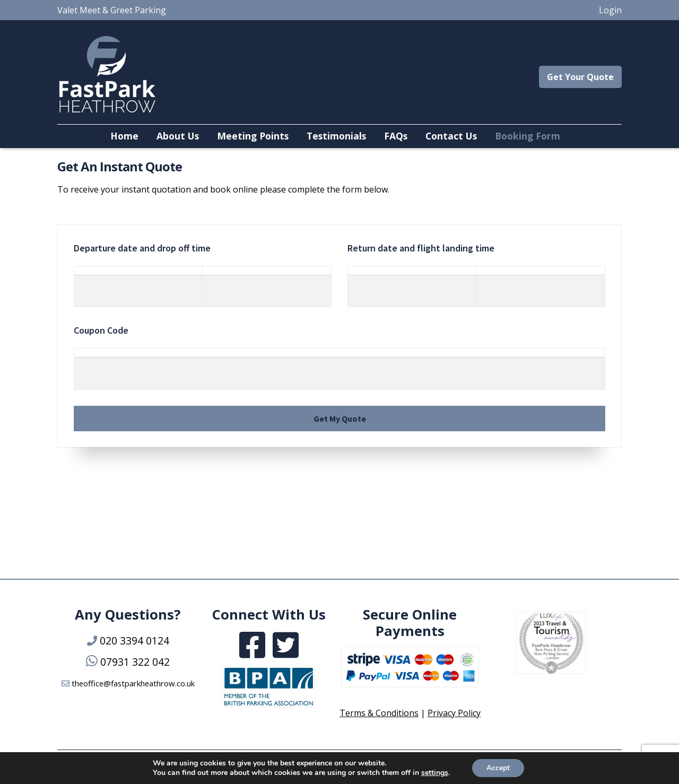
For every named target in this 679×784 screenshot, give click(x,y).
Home (124, 136)
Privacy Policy (454, 713)
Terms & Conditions (379, 713)
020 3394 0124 (134, 641)
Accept (498, 767)
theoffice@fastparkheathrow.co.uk (133, 683)
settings (433, 772)
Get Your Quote (580, 77)
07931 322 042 (135, 662)
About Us (178, 136)
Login (610, 10)
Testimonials (336, 136)
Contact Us (451, 136)
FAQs (396, 136)
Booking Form (528, 136)
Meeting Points (253, 136)
